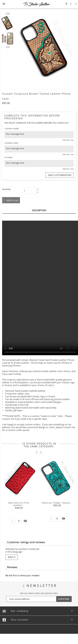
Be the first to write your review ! (23, 575)
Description (39, 210)
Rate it (12, 557)
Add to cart (12, 200)
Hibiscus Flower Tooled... (57, 503)
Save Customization (60, 175)
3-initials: (9, 157)
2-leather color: (12, 143)
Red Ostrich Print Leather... (19, 504)
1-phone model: (12, 128)
